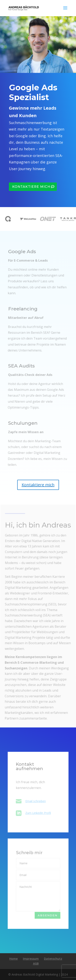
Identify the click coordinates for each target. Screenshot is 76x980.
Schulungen (23, 426)
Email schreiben (36, 801)
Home (13, 959)
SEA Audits (22, 369)
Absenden (48, 915)
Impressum (31, 959)
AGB (36, 963)
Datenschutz (53, 959)
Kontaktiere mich (31, 187)
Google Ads (22, 255)
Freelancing (23, 312)
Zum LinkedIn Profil (38, 813)
